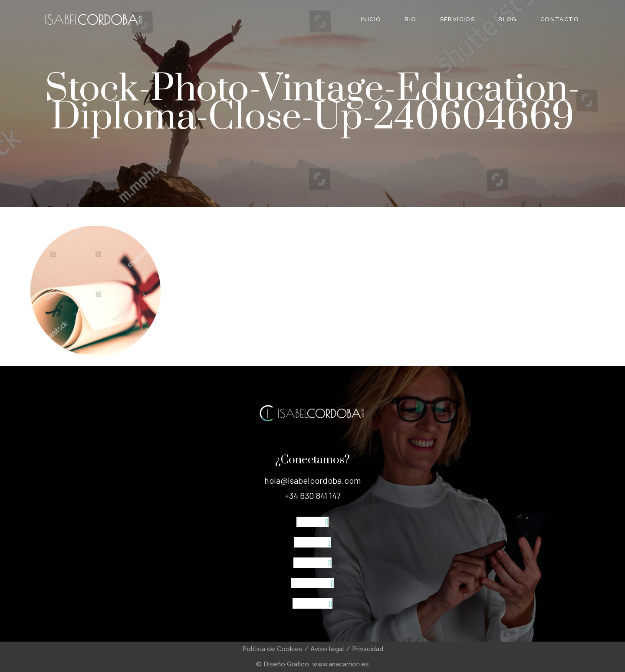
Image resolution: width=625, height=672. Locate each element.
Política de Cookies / (276, 649)
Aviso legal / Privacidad (347, 649)
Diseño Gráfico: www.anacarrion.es (316, 664)
